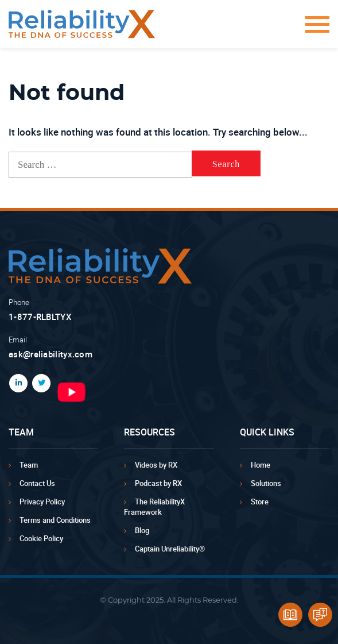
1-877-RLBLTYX (40, 317)
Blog (142, 530)
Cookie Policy (41, 538)
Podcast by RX (158, 483)
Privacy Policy (42, 502)
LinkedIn (16, 383)
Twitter (39, 383)
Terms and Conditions (55, 520)
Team (29, 465)
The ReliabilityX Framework (154, 507)
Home (261, 465)
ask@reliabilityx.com (50, 354)
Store (260, 502)
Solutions (266, 483)
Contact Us (37, 483)
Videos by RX (156, 465)
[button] (314, 30)
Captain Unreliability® (170, 549)
